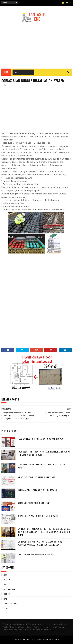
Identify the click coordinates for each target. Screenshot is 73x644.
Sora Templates (27, 640)
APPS (5, 575)
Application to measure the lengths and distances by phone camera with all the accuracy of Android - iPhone (44, 532)
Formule (7, 594)
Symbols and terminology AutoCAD (35, 554)
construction (9, 589)
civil (5, 585)
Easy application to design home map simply (40, 439)
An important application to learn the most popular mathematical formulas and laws (41, 543)
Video (6, 608)
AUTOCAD (7, 580)
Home (6, 72)
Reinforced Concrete (12, 604)
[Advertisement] (36, 45)
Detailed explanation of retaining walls (38, 516)
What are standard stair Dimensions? (37, 477)
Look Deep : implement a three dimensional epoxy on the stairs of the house (44, 453)
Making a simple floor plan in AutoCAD (37, 490)
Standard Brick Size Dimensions (34, 503)
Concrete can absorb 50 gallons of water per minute (41, 466)
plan (5, 599)
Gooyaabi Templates (52, 640)
